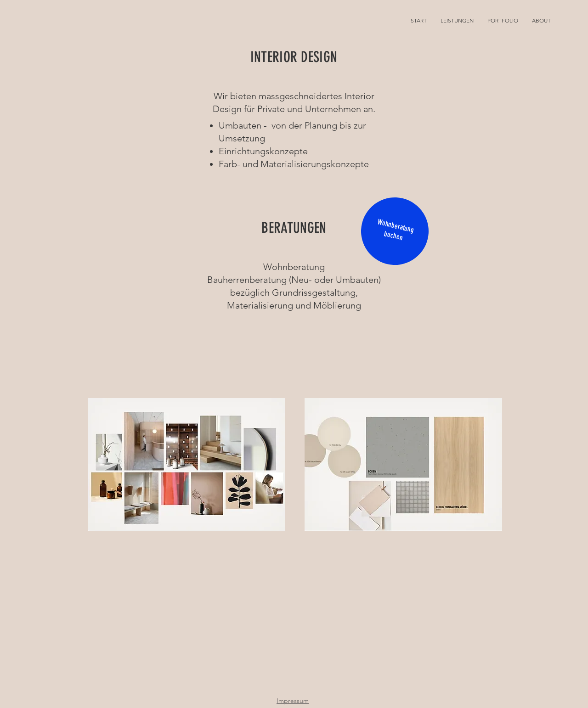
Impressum (293, 701)
